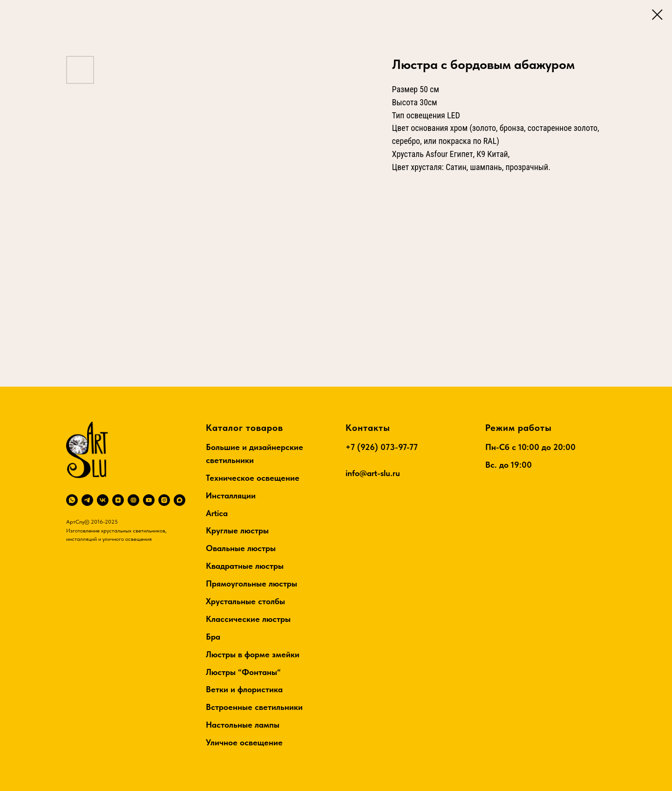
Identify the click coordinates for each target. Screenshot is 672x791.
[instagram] (164, 500)
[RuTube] (133, 500)
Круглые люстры (237, 530)
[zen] (118, 500)
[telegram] (87, 500)
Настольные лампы (243, 725)
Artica (217, 513)
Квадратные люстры (245, 566)
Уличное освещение (244, 742)
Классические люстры (248, 619)
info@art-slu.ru (373, 473)
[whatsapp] (72, 500)
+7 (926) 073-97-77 (382, 447)
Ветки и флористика (244, 689)
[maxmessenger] (180, 500)
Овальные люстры (241, 548)
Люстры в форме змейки (253, 654)
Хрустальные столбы (245, 601)
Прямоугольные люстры (251, 583)
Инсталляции (231, 495)
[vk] (103, 500)
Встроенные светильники (254, 707)
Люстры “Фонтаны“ (243, 672)
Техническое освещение (253, 478)
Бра (213, 637)
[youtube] (149, 500)
